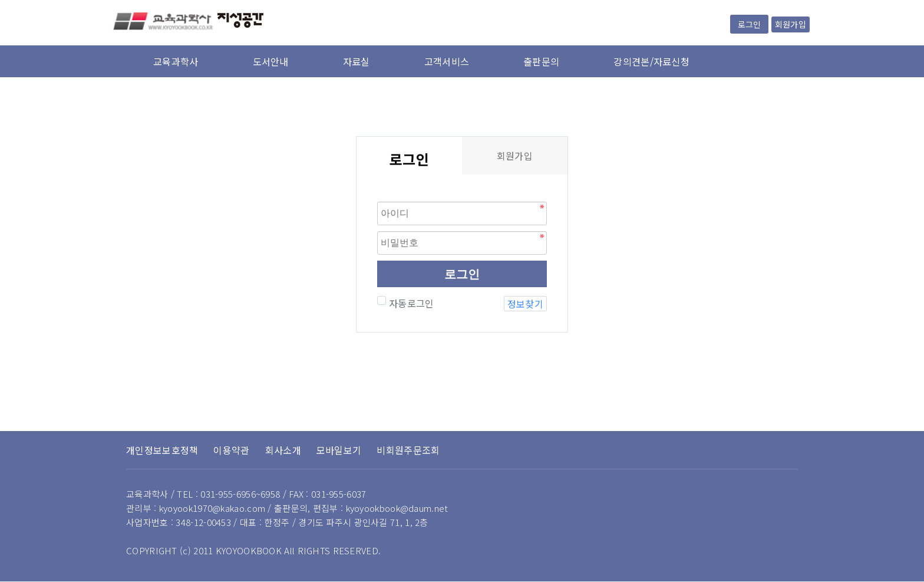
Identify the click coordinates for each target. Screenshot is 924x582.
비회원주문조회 (408, 450)
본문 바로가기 (0, 0)
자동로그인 (410, 303)
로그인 (749, 24)
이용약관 (231, 450)
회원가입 (791, 24)
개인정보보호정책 (162, 450)
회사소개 (283, 450)
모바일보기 (339, 450)
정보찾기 (525, 304)
